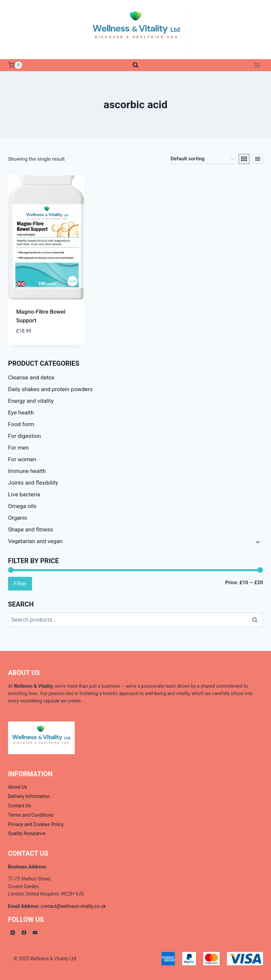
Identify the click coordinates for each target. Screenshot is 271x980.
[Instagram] (13, 933)
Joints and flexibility (33, 483)
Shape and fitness (31, 529)
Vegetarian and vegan (35, 541)
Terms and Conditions (31, 815)
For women (22, 459)
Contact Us (20, 806)
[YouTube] (35, 933)
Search (257, 620)
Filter (20, 584)
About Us (18, 787)
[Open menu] (257, 65)
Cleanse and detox (31, 377)
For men (18, 448)
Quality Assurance (27, 833)
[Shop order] (202, 159)
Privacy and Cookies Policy (36, 824)
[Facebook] (24, 933)
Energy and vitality (31, 401)
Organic (18, 518)
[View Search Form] (135, 65)
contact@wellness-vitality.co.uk (73, 906)
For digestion (25, 436)
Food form (21, 424)
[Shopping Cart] (15, 65)
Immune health (27, 471)
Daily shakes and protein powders (50, 389)
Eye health (21, 413)
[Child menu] (257, 541)
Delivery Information (29, 796)
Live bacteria (24, 494)
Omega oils (22, 506)
